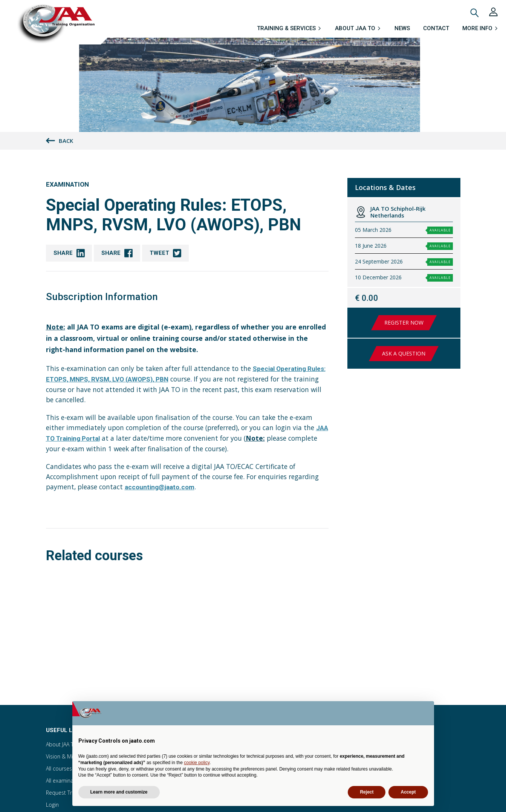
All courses (59, 768)
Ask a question (404, 353)
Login (52, 805)
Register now (404, 323)
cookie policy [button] (197, 763)
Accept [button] (408, 792)
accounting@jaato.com (160, 487)
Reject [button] (367, 792)
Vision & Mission (66, 756)
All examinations (66, 781)
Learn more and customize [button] (119, 792)
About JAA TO (62, 744)
